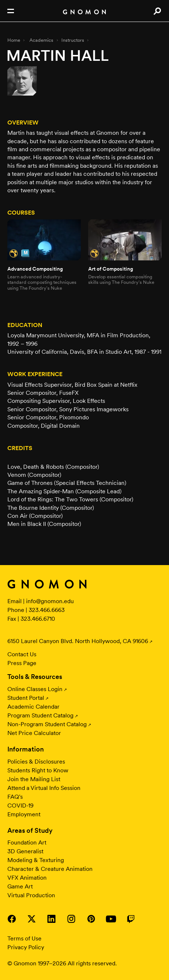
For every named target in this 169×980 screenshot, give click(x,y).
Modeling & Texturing (36, 860)
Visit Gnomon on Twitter (32, 919)
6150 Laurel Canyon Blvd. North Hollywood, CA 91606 (78, 641)
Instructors (73, 40)
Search (157, 11)
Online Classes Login (35, 689)
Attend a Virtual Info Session (44, 788)
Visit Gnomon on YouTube (111, 919)
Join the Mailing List (34, 779)
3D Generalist (25, 851)
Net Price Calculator (34, 733)
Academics (41, 40)
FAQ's (15, 797)
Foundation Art (27, 842)
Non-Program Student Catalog (47, 724)
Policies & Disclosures (36, 762)
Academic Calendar (33, 707)
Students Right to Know (38, 770)
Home (14, 40)
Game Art (20, 886)
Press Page (22, 663)
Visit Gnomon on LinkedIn (51, 919)
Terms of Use (24, 938)
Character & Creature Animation (50, 869)
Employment (24, 814)
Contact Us (22, 654)
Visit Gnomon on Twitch (131, 919)
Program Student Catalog (40, 715)
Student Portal (26, 698)
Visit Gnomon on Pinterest (91, 919)
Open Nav (11, 11)
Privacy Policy (26, 947)
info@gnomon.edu (50, 601)
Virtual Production (31, 895)
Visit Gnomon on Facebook (12, 919)
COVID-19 (20, 805)
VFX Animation (27, 878)
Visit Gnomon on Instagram (71, 919)
